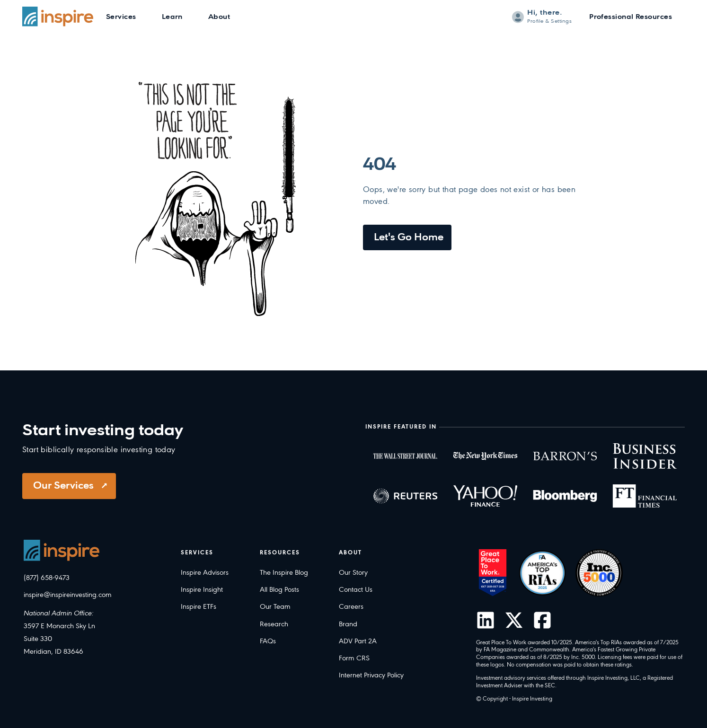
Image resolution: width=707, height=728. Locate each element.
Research (274, 624)
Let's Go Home (409, 238)
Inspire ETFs (199, 607)
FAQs (268, 641)
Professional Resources (631, 17)
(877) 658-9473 (47, 578)
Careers (351, 607)
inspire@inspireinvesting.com (68, 595)
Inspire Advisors (205, 573)
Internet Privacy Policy (371, 675)
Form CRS (354, 658)
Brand (348, 624)
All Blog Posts (279, 590)
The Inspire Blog (284, 573)
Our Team (275, 607)
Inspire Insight (202, 590)
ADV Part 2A (358, 641)
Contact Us (356, 590)
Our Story (353, 573)
